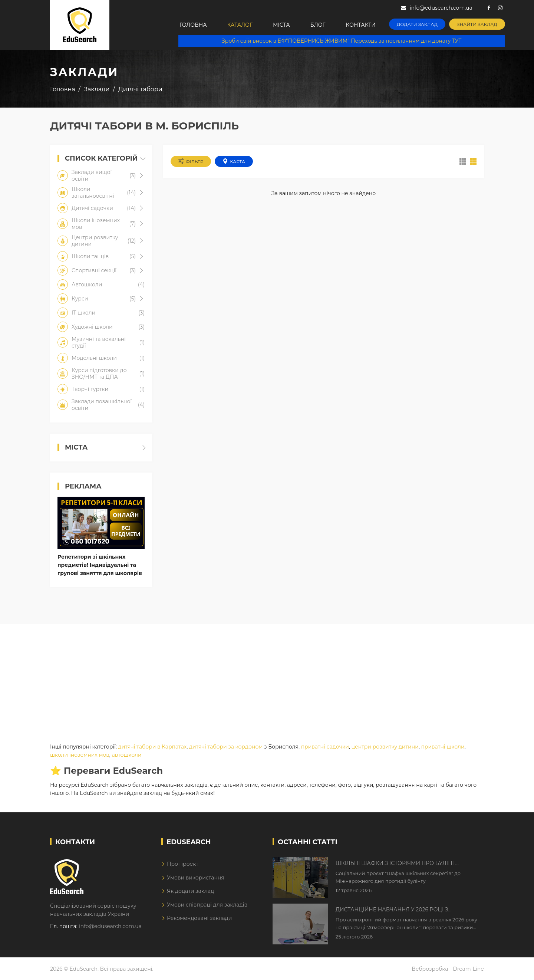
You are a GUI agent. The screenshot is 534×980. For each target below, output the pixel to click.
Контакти (361, 25)
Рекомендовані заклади (200, 918)
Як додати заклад (190, 891)
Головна (193, 25)
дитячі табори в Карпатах (153, 747)
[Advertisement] (267, 676)
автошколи (127, 755)
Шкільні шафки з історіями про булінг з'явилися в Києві (395, 864)
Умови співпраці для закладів (207, 905)
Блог (318, 25)
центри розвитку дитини (385, 747)
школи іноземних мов (80, 755)
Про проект (183, 864)
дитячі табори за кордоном (226, 747)
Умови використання (196, 878)
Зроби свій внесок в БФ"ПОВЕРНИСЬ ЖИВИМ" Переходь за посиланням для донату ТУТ (342, 41)
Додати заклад (417, 24)
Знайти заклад (477, 24)
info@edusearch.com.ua (110, 926)
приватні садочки (325, 747)
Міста (281, 25)
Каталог (240, 25)
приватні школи (443, 747)
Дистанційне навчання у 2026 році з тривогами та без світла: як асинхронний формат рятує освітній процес (401, 910)
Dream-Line (468, 969)
